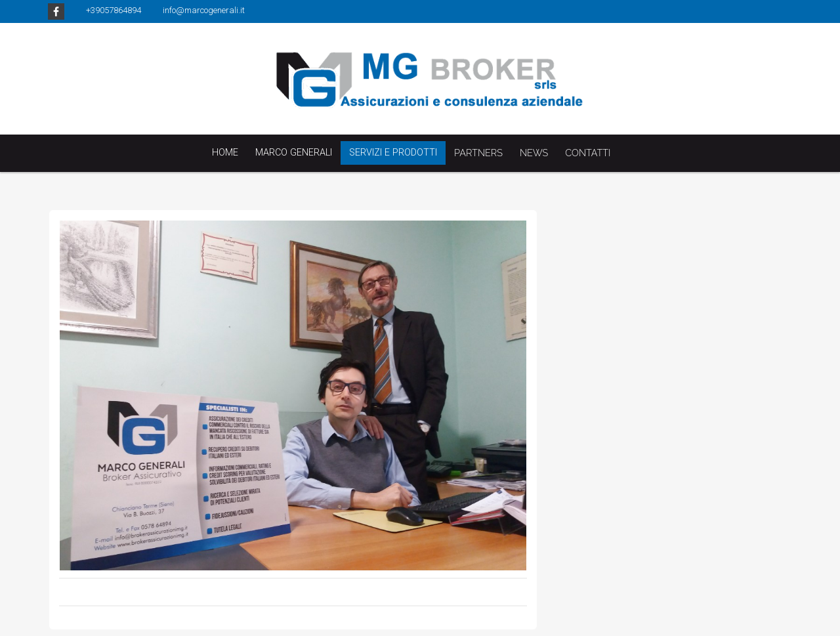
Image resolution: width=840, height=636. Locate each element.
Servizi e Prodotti (393, 153)
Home (225, 153)
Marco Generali (294, 153)
